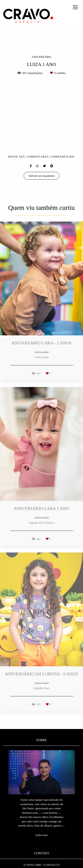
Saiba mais (41, 835)
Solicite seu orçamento (41, 176)
